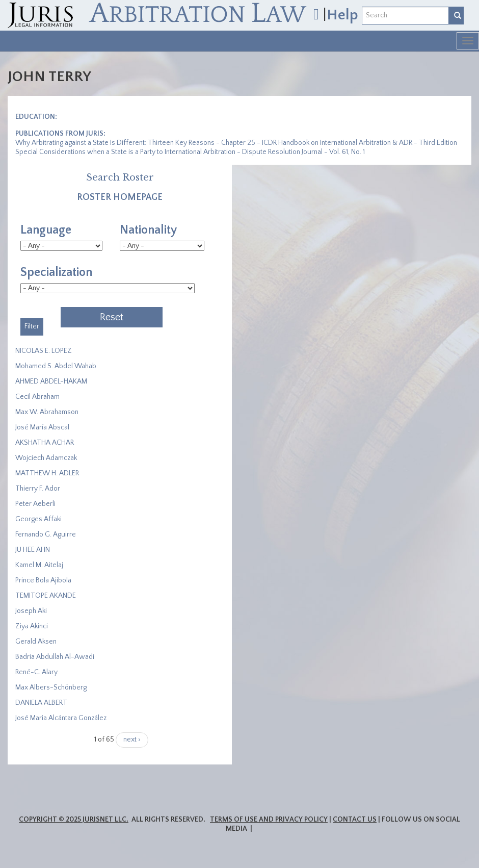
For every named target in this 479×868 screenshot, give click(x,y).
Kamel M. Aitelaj (39, 565)
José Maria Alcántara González (61, 718)
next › (132, 739)
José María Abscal (42, 427)
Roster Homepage (120, 197)
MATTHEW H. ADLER (47, 473)
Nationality (148, 230)
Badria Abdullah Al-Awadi (55, 657)
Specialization (56, 272)
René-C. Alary (36, 672)
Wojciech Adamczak (46, 458)
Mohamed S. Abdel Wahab (56, 366)
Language (46, 230)
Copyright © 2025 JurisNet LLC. (74, 820)
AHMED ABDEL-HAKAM (51, 381)
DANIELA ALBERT (41, 703)
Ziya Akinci (32, 626)
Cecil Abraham (37, 397)
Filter (32, 326)
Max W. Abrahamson (47, 412)
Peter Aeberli (35, 504)
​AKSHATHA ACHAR (45, 443)
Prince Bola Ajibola (43, 580)
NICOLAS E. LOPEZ (44, 351)
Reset (112, 317)
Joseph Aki (31, 611)
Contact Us (355, 820)
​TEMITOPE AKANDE (46, 596)
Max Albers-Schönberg (51, 687)
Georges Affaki (38, 519)
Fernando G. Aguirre (46, 534)
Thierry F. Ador (38, 489)
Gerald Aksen (36, 642)
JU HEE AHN (33, 550)
